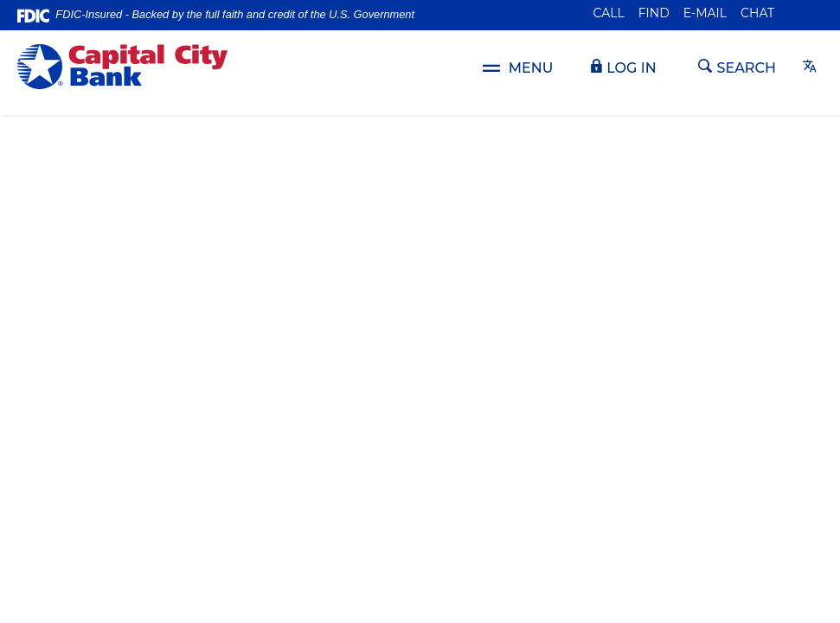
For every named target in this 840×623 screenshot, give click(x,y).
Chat (757, 13)
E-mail (705, 13)
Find (654, 13)
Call (609, 13)
